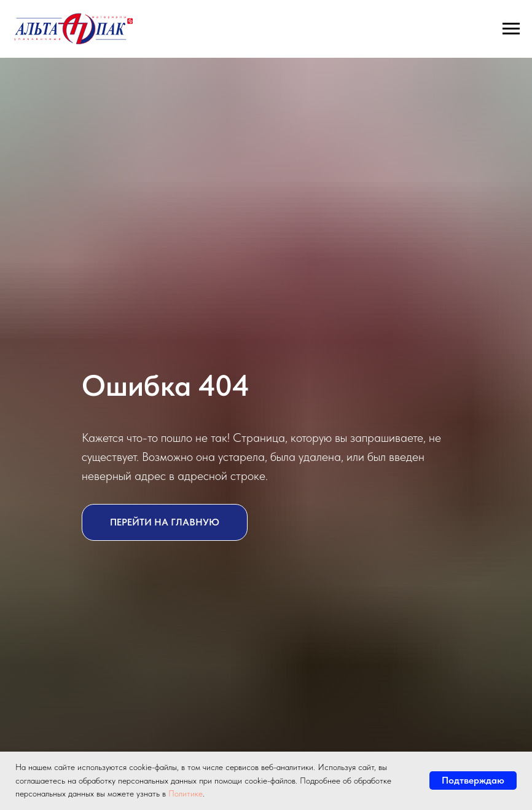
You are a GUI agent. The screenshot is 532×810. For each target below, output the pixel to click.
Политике (186, 793)
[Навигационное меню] (511, 29)
